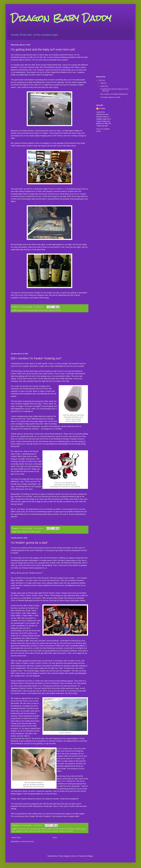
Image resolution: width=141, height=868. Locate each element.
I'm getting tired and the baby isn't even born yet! (43, 49)
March (103, 86)
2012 (101, 80)
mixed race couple (34, 831)
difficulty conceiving (74, 829)
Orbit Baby (31, 532)
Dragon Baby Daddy (61, 18)
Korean (25, 831)
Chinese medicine (47, 829)
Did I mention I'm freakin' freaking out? (36, 358)
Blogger (90, 856)
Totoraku (51, 189)
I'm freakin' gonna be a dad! (29, 543)
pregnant (52, 310)
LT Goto (102, 109)
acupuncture (21, 310)
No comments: (39, 307)
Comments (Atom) (27, 842)
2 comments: (38, 825)
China (28, 829)
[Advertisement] (49, 333)
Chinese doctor (43, 310)
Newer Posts (16, 838)
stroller (38, 532)
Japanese (19, 831)
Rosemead (69, 831)
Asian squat (30, 310)
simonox (75, 856)
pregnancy (55, 831)
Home (55, 838)
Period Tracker (46, 831)
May (102, 83)
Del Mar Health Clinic (24, 701)
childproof (24, 532)
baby (36, 310)
